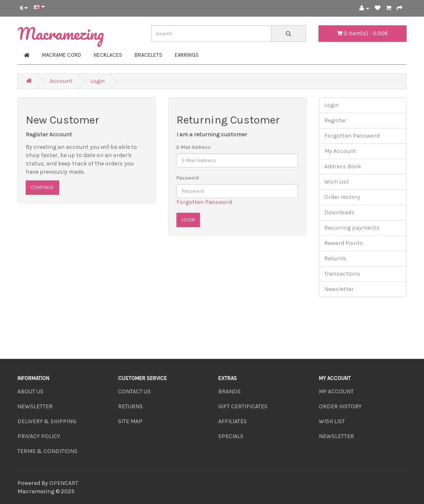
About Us (30, 391)
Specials (231, 436)
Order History (342, 197)
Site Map (130, 421)
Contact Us (134, 391)
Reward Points (344, 243)
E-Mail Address (194, 147)
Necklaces (108, 55)
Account (61, 81)
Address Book (343, 166)
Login (98, 81)
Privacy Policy (39, 436)
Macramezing (61, 33)
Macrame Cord (61, 55)
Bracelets (148, 55)
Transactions (342, 274)
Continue (42, 187)
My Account (340, 151)
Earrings (187, 55)
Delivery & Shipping (47, 421)
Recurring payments (352, 228)
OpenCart (64, 483)
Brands (229, 391)
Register (335, 120)
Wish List (337, 182)
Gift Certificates (243, 406)
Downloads (339, 212)
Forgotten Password (204, 202)
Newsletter (339, 289)
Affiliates (232, 421)
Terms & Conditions (47, 451)
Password (188, 178)
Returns (335, 258)
